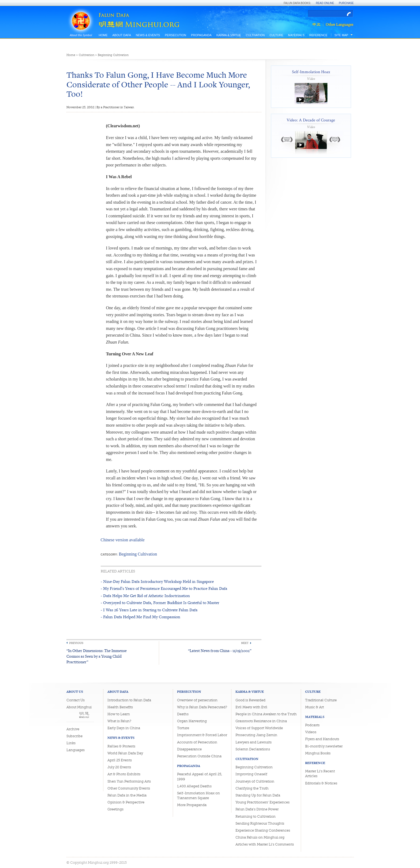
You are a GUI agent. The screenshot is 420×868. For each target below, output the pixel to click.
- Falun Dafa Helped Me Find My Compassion (140, 617)
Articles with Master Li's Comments (265, 844)
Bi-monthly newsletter (324, 746)
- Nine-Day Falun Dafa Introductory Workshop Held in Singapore (157, 581)
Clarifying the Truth (252, 788)
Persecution (175, 35)
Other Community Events (129, 788)
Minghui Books (318, 753)
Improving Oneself (251, 774)
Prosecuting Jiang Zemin (256, 735)
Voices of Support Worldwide (259, 728)
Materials (296, 35)
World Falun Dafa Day (125, 753)
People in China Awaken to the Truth (266, 714)
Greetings (115, 809)
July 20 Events (119, 767)
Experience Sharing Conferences (263, 830)
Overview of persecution (197, 700)
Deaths (183, 714)
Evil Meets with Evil (251, 707)
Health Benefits (120, 707)
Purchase (346, 3)
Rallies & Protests (121, 746)
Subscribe (74, 736)
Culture (276, 35)
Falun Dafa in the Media (127, 795)
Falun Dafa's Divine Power (257, 809)
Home (103, 35)
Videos (311, 732)
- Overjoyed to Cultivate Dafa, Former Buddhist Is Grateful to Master (160, 603)
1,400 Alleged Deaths (194, 786)
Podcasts (312, 725)
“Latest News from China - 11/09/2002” (220, 651)
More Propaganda (192, 805)
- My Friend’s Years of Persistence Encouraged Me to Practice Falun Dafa (164, 588)
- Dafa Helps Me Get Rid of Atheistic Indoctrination (145, 596)
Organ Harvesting (192, 721)
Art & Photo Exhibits (124, 774)
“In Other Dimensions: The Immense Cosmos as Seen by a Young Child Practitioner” (97, 656)
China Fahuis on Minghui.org (260, 837)
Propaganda (201, 35)
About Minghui (79, 707)
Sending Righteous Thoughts (260, 823)
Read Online (325, 3)
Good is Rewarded (250, 700)
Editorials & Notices (321, 783)
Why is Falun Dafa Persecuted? (202, 707)
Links (71, 743)
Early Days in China (124, 728)
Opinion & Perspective (126, 802)
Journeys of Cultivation (255, 781)
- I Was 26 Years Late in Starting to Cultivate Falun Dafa (149, 610)
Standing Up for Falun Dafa (258, 795)
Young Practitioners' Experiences (262, 802)
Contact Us (76, 700)
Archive (73, 729)
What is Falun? (119, 721)
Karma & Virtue (229, 35)
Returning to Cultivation (256, 816)
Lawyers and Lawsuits (254, 742)
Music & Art (314, 707)
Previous (76, 643)
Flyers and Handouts (322, 739)
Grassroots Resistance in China (261, 721)
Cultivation (255, 35)
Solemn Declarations (253, 749)
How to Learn (119, 714)
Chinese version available (123, 540)
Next (245, 643)
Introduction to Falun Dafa (129, 700)
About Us (75, 692)
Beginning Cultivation (113, 55)
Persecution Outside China (199, 756)
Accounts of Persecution (197, 742)
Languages (76, 750)
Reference (318, 35)
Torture (183, 728)
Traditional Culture (321, 700)
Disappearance (189, 749)
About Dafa (122, 35)
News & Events (148, 35)
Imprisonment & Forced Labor (202, 735)
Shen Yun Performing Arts (129, 781)
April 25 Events (120, 760)
